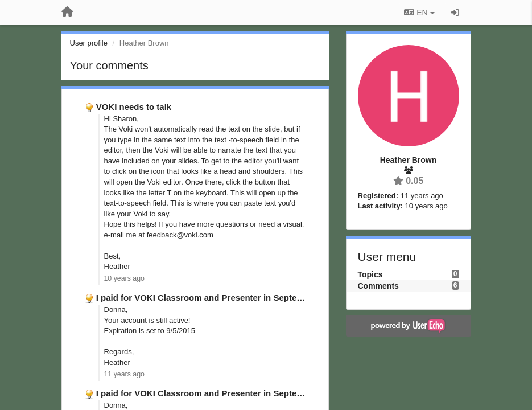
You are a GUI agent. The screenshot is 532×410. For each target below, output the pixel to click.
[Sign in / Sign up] (455, 13)
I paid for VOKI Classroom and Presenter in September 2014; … (224, 298)
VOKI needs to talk (134, 107)
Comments (378, 286)
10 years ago (124, 278)
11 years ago (124, 374)
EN (419, 13)
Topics (370, 274)
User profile (89, 43)
